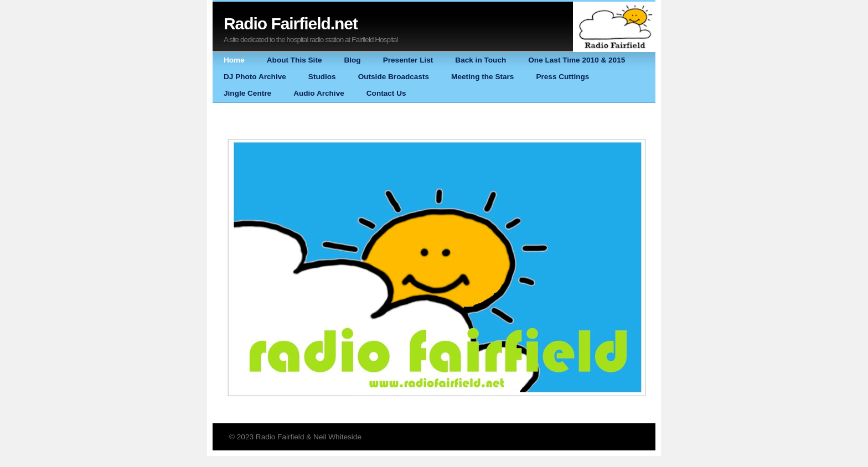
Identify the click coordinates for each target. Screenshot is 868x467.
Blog (352, 60)
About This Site (294, 60)
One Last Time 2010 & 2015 (577, 60)
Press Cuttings (562, 77)
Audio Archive (319, 93)
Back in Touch (480, 60)
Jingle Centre (247, 93)
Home (234, 60)
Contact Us (386, 93)
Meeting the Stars (482, 77)
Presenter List (408, 60)
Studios (322, 77)
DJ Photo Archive (255, 77)
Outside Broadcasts (394, 77)
